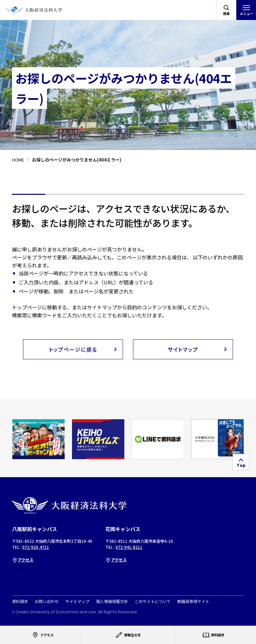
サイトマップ (77, 601)
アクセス (23, 560)
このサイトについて (153, 601)
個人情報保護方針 (112, 601)
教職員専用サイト (193, 601)
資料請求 (20, 601)
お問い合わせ (47, 601)
